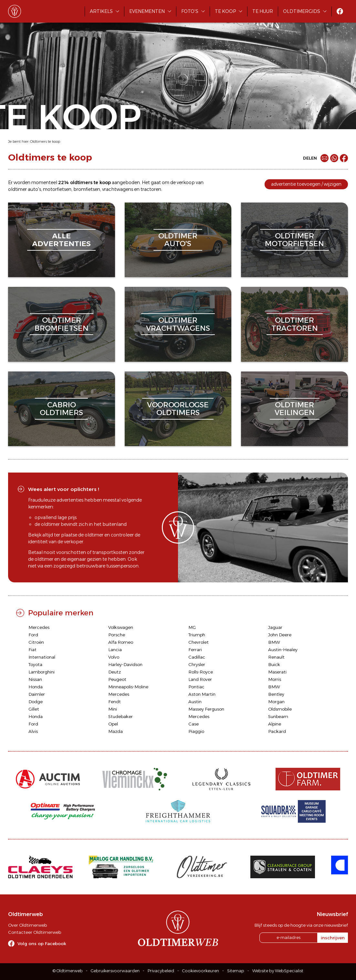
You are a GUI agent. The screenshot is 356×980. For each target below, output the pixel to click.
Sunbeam (278, 716)
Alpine (275, 724)
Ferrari (195, 650)
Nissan (35, 679)
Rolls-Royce (201, 672)
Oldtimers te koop (45, 141)
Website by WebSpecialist (278, 971)
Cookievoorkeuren (201, 971)
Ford (33, 635)
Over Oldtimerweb (27, 925)
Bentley (276, 694)
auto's (34, 189)
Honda (36, 687)
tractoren (151, 189)
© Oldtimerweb (68, 971)
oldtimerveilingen (295, 409)
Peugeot (117, 679)
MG (192, 627)
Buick (274, 664)
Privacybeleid (161, 971)
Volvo (114, 657)
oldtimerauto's (178, 240)
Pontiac (196, 687)
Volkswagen (121, 627)
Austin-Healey (283, 650)
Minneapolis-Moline (128, 687)
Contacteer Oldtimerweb (35, 932)
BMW (274, 642)
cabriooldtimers (61, 409)
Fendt (115, 702)
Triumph (197, 635)
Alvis (33, 731)
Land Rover (200, 679)
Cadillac (197, 657)
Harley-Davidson (125, 664)
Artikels (101, 11)
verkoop (186, 182)
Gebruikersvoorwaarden (115, 971)
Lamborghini (42, 672)
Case (194, 724)
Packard (277, 731)
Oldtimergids (302, 11)
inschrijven (333, 938)
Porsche (117, 635)
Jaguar (275, 627)
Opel (113, 724)
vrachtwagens (118, 189)
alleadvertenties (61, 240)
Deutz (115, 672)
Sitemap (236, 971)
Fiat (32, 650)
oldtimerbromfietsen (62, 324)
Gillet (34, 709)
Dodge (36, 702)
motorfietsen (57, 189)
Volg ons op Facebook (42, 944)
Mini (113, 709)
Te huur (263, 11)
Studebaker (120, 716)
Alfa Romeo (121, 642)
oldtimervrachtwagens (178, 324)
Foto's (190, 11)
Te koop (225, 11)
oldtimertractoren (295, 324)
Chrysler (197, 664)
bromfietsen (87, 189)
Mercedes (39, 627)
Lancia (115, 650)
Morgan (276, 702)
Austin (195, 702)
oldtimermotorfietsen (294, 240)
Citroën (36, 642)
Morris (275, 679)
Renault (276, 657)
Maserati (277, 672)
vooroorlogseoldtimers (178, 409)
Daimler (37, 694)
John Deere (280, 635)
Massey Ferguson (206, 709)
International (42, 657)
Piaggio (196, 731)
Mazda (115, 731)
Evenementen (147, 11)
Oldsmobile (280, 709)
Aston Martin (202, 694)
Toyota (35, 664)
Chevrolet (199, 642)
